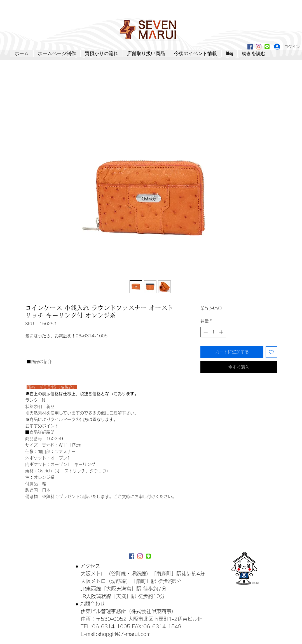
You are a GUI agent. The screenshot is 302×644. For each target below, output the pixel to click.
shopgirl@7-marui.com (124, 634)
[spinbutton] (213, 332)
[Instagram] (259, 47)
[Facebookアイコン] (250, 47)
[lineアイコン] (267, 47)
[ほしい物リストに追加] (271, 352)
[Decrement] (205, 332)
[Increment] (222, 332)
